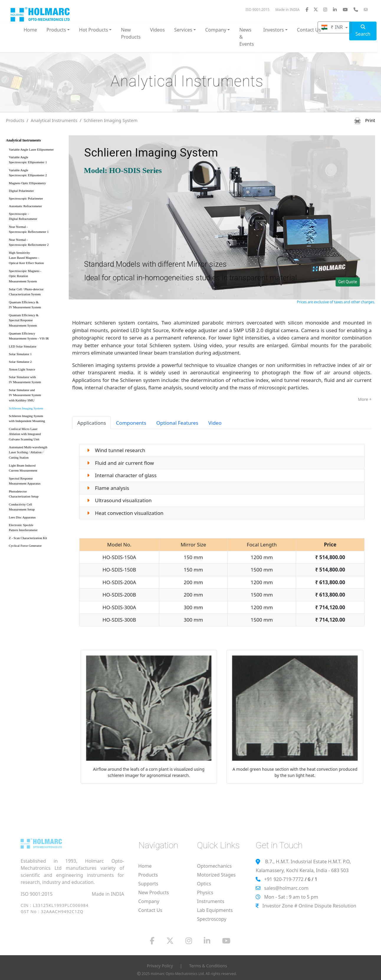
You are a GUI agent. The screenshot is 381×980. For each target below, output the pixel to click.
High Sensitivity (35, 259)
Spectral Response (35, 482)
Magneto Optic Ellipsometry (27, 183)
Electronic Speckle (35, 529)
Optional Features (177, 423)
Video (215, 423)
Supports (148, 884)
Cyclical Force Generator (25, 546)
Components (131, 423)
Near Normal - (35, 230)
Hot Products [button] (93, 30)
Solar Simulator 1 (20, 354)
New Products (131, 33)
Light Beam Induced (35, 469)
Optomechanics (214, 866)
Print (365, 120)
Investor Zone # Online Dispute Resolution (309, 906)
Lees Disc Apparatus (22, 517)
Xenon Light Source (22, 369)
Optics (204, 884)
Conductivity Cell (35, 508)
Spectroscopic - (35, 217)
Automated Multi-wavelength (35, 453)
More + (365, 399)
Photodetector (35, 495)
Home (30, 30)
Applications (92, 423)
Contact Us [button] (309, 30)
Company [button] (216, 30)
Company (149, 901)
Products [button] (56, 30)
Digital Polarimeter (21, 191)
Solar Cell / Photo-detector (35, 293)
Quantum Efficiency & (35, 306)
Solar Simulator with (35, 381)
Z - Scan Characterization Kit (28, 538)
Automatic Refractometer (25, 206)
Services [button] (183, 30)
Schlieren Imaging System (111, 120)
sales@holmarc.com (286, 888)
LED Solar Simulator (23, 346)
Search (363, 31)
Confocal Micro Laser (35, 435)
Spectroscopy (212, 919)
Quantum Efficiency (35, 337)
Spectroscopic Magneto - (35, 277)
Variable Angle (35, 161)
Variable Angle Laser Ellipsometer (31, 149)
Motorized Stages (216, 875)
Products (15, 120)
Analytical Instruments (54, 120)
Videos (157, 30)
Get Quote (348, 282)
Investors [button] (274, 30)
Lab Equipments (215, 910)
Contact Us (150, 910)
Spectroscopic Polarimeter (26, 198)
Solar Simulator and (35, 396)
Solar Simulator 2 (20, 362)
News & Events (246, 37)
